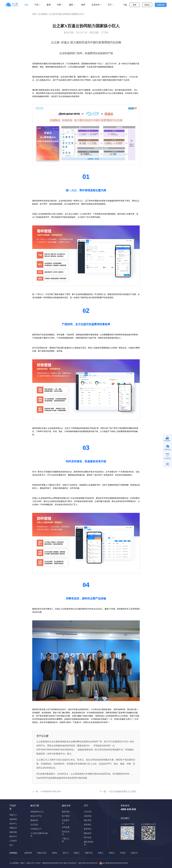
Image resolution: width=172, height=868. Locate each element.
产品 (36, 5)
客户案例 (66, 816)
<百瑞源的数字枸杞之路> (51, 791)
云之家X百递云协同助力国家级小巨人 (67, 14)
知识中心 (13, 824)
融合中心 (13, 836)
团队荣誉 (88, 820)
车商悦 (123, 853)
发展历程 (88, 816)
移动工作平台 (36, 816)
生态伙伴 (96, 5)
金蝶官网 (28, 853)
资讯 (34, 14)
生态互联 (34, 825)
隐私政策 (88, 833)
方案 (59, 5)
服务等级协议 (89, 843)
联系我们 (88, 825)
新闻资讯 (88, 829)
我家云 (77, 853)
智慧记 (112, 853)
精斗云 (66, 853)
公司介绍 (88, 812)
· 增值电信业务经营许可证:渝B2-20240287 (59, 863)
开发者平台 (66, 822)
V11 (26, 5)
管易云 (101, 853)
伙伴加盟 (66, 827)
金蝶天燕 (89, 853)
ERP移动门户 (36, 829)
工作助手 (13, 841)
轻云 (11, 845)
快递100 (134, 853)
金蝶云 (55, 853)
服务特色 (66, 812)
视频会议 (13, 828)
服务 (71, 5)
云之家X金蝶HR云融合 (39, 835)
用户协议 (88, 838)
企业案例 (43, 14)
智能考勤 (13, 832)
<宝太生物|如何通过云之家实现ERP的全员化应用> (132, 791)
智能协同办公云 (37, 812)
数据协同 (34, 820)
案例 (49, 5)
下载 (125, 5)
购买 (83, 5)
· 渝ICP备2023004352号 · (88, 863)
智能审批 (13, 819)
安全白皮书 (66, 833)
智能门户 (13, 815)
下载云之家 (66, 840)
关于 (110, 5)
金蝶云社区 (42, 853)
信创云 (147, 5)
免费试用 (161, 5)
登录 (135, 5)
